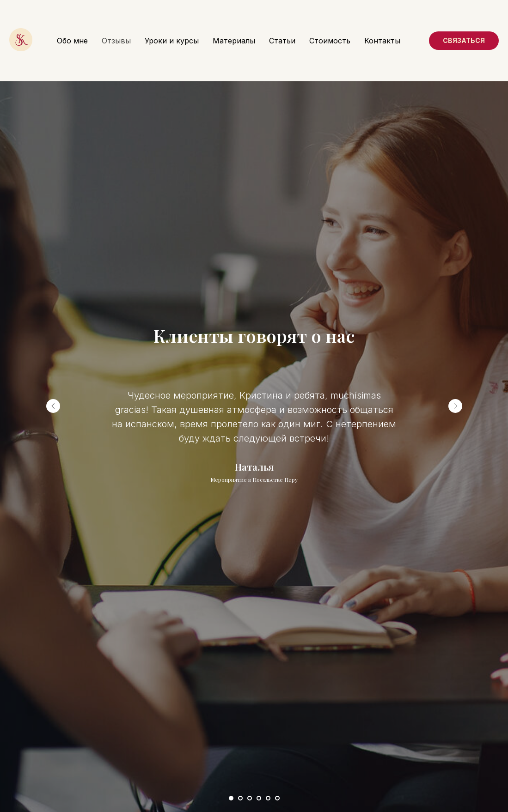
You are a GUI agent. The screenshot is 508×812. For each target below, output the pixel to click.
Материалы (234, 41)
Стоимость (330, 41)
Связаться (464, 40)
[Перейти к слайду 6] (277, 798)
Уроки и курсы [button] (172, 41)
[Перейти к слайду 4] (259, 798)
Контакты (382, 41)
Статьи (282, 41)
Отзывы (116, 41)
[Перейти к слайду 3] (250, 798)
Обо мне (72, 41)
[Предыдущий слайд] (53, 406)
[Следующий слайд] (455, 406)
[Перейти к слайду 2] (240, 798)
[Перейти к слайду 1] (231, 798)
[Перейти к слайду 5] (268, 798)
